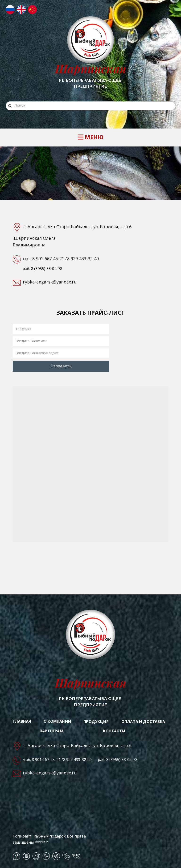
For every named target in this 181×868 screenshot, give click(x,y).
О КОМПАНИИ (57, 721)
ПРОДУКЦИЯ (96, 722)
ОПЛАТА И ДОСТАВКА (143, 722)
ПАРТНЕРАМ (51, 731)
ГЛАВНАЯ (22, 721)
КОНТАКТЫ (114, 731)
